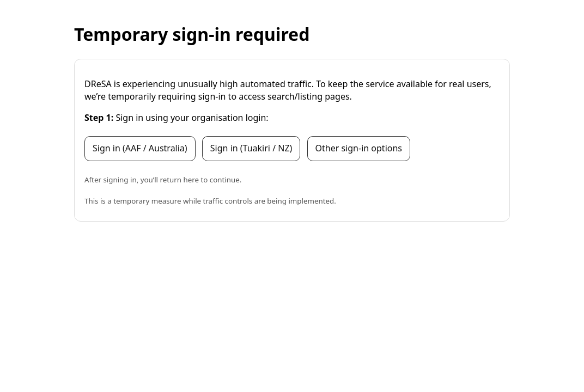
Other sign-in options (359, 148)
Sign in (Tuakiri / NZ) (251, 148)
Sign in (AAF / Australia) (140, 148)
